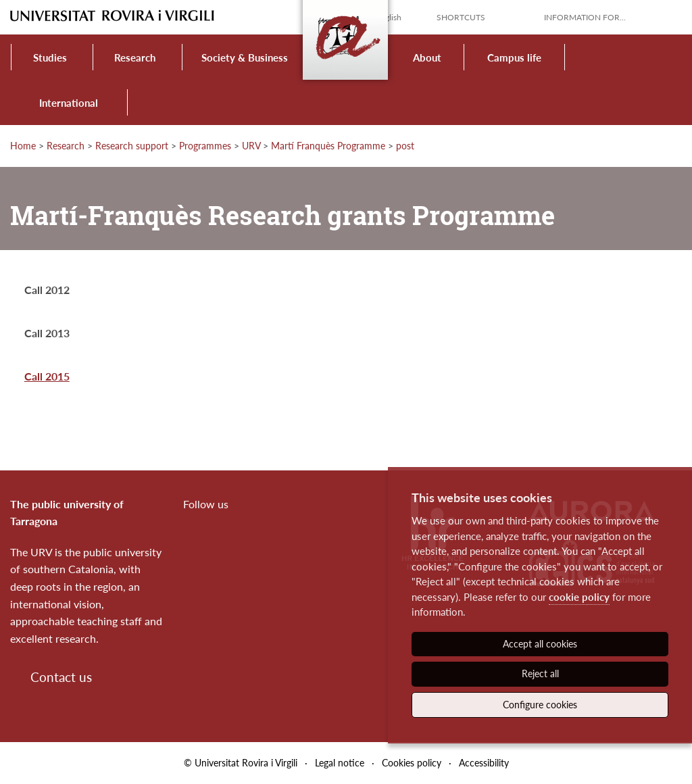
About (427, 57)
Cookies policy (412, 763)
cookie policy (579, 597)
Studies (50, 57)
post (405, 146)
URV (251, 146)
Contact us (61, 677)
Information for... (585, 17)
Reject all (540, 673)
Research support (132, 146)
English (389, 17)
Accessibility (484, 763)
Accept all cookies (540, 644)
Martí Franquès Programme (328, 146)
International (69, 103)
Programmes (205, 146)
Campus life (514, 57)
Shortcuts (461, 17)
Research (135, 57)
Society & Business (245, 57)
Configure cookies (540, 705)
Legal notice (340, 763)
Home (23, 146)
